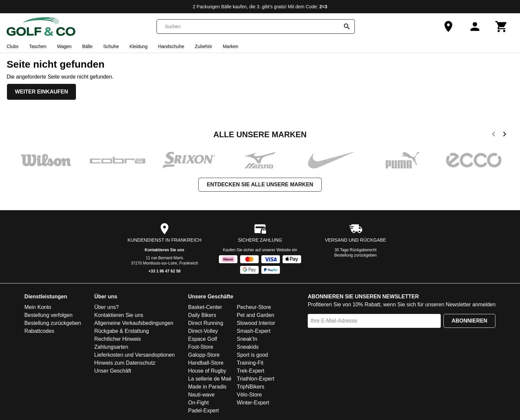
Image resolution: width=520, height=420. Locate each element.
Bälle (87, 46)
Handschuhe (171, 46)
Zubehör (204, 46)
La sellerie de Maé (210, 379)
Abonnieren (470, 321)
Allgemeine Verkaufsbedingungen (134, 323)
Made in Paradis (207, 387)
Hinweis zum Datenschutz (125, 363)
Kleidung (138, 46)
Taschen (38, 46)
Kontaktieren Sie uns (164, 250)
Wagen (64, 46)
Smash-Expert (254, 331)
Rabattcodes (39, 331)
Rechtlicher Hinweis (118, 339)
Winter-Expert (253, 403)
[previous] (494, 135)
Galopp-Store (204, 355)
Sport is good (252, 355)
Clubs (13, 46)
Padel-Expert (203, 411)
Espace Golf (202, 339)
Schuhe (111, 46)
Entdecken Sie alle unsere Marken (260, 184)
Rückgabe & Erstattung (122, 331)
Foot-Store (201, 347)
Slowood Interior (256, 323)
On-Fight (198, 403)
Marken (231, 46)
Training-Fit (250, 363)
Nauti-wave (201, 395)
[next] (505, 135)
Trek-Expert (251, 371)
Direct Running (206, 323)
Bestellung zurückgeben (356, 255)
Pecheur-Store (254, 307)
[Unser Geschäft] (448, 27)
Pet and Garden (256, 315)
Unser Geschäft (113, 371)
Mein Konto (38, 307)
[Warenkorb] (501, 27)
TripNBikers (251, 387)
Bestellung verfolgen (49, 315)
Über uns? (106, 307)
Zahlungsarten (111, 347)
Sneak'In (247, 339)
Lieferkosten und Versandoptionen (134, 355)
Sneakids (248, 347)
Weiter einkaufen (41, 92)
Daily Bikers (202, 315)
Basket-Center (205, 307)
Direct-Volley (203, 331)
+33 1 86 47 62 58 (164, 271)
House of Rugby (207, 371)
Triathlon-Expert (256, 379)
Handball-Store (206, 363)
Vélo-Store (249, 395)
